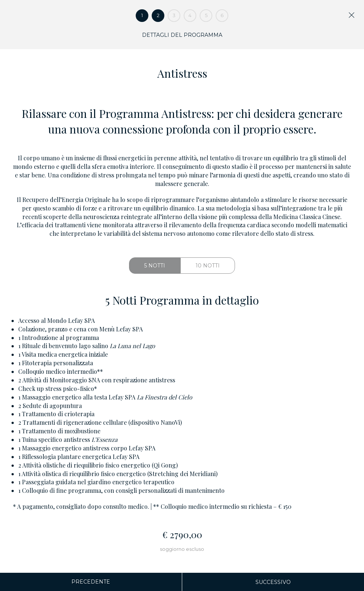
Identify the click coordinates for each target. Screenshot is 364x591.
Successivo (273, 582)
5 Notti (155, 266)
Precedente (91, 582)
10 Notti (208, 266)
